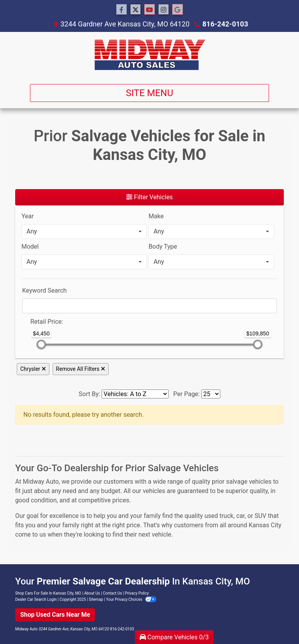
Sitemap (96, 599)
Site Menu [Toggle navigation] (149, 93)
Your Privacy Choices (131, 599)
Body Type (163, 247)
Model (30, 247)
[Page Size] (211, 394)
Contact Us (112, 593)
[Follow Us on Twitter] (135, 10)
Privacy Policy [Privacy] (137, 593)
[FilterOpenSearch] (149, 306)
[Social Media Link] (164, 10)
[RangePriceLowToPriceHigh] (25, 318)
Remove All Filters (81, 369)
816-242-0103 (225, 24)
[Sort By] (135, 394)
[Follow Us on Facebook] (121, 10)
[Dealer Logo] (150, 55)
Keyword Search (44, 290)
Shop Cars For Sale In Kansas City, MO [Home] (48, 593)
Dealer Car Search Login (36, 599)
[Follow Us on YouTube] (149, 10)
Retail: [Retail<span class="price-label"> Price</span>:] (47, 322)
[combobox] (84, 232)
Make (156, 216)
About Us (92, 593)
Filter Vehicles (149, 197)
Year (28, 216)
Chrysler (33, 369)
